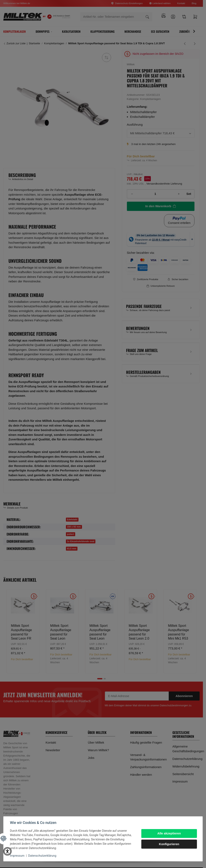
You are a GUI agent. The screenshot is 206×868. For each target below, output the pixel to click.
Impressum (17, 856)
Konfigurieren (169, 844)
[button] (7, 851)
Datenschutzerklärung (42, 856)
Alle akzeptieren (169, 833)
